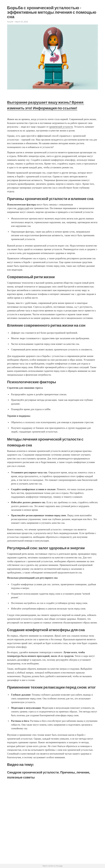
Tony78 (10, 22)
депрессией (23, 208)
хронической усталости (61, 127)
